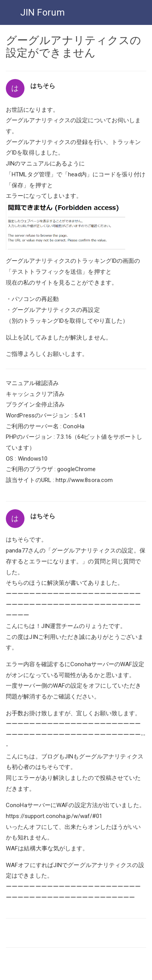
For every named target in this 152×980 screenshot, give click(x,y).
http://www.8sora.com (84, 480)
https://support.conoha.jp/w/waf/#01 (54, 816)
